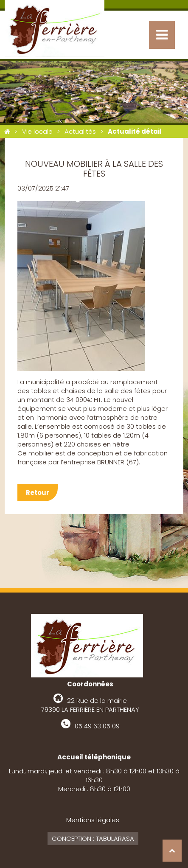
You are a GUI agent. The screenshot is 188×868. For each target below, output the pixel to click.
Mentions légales (93, 820)
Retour (38, 493)
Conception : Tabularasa (93, 839)
